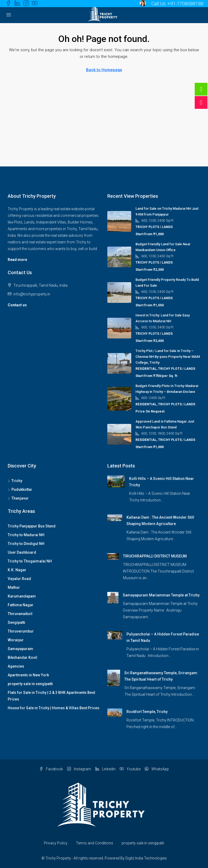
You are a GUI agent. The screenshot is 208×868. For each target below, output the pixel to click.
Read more (17, 260)
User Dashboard (22, 552)
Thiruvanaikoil (20, 614)
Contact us (17, 305)
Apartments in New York (28, 675)
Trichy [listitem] (15, 481)
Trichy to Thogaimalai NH (30, 561)
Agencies (16, 666)
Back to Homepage (104, 70)
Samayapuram (20, 649)
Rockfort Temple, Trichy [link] (147, 712)
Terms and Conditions (95, 843)
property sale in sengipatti (30, 684)
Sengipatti (16, 622)
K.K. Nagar (17, 570)
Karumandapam (22, 596)
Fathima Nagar (21, 605)
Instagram (79, 769)
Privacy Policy (56, 843)
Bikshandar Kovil (22, 658)
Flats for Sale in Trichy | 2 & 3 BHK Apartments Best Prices (51, 696)
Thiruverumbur (21, 631)
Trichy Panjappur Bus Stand (32, 526)
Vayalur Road (19, 579)
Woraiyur (16, 640)
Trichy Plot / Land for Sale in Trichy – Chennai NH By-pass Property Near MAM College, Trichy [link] (168, 357)
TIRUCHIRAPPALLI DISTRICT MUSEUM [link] (155, 556)
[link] (116, 481)
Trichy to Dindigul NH (26, 544)
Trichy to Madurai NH (26, 535)
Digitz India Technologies (146, 858)
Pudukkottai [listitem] (20, 489)
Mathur (14, 587)
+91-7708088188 (185, 4)
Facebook (51, 769)
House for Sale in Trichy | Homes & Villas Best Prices (54, 708)
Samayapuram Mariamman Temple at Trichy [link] (161, 595)
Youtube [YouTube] (130, 769)
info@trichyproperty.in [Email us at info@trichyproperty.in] (32, 294)
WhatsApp (157, 769)
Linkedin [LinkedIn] (105, 769)
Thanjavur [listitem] (18, 498)
